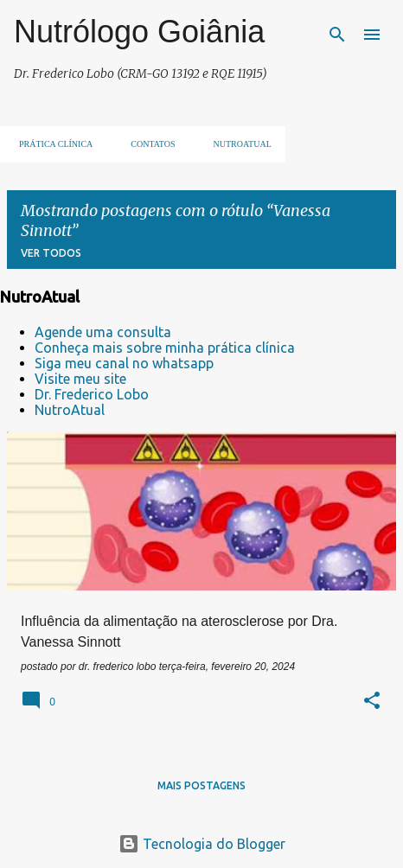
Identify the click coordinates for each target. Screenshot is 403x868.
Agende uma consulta (103, 332)
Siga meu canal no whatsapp (124, 363)
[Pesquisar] (337, 35)
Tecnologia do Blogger (202, 844)
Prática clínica (51, 144)
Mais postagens (201, 785)
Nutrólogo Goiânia (139, 32)
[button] (372, 702)
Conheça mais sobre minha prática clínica (165, 348)
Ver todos (51, 253)
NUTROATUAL (237, 144)
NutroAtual (70, 410)
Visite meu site (80, 379)
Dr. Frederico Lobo (92, 394)
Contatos (147, 144)
